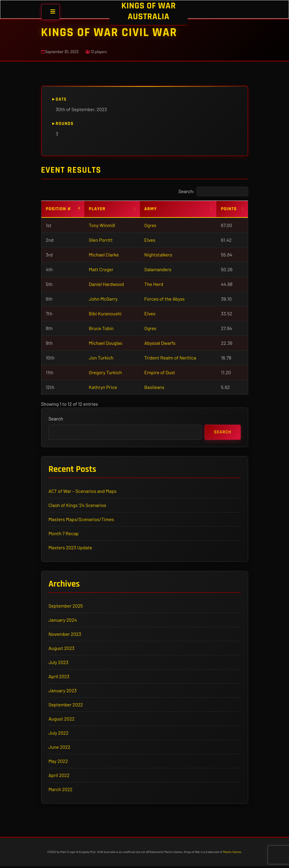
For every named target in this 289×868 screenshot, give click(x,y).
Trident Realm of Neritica (170, 358)
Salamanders (158, 269)
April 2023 (59, 678)
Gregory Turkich (105, 372)
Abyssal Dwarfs (160, 343)
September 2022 (66, 706)
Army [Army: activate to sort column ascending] (151, 209)
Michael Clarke (104, 255)
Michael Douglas (105, 343)
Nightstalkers (158, 255)
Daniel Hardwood (106, 284)
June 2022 (60, 748)
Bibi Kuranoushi (105, 313)
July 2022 (59, 734)
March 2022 (61, 791)
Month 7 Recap (64, 534)
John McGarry (103, 299)
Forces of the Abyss (164, 299)
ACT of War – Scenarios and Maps (83, 492)
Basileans (154, 387)
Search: (213, 191)
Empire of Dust (160, 372)
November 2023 (65, 635)
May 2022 (59, 762)
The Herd (154, 284)
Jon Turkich (101, 358)
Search (56, 419)
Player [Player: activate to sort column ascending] (97, 209)
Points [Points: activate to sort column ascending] (229, 209)
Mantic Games (232, 854)
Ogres (150, 225)
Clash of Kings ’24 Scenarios (78, 506)
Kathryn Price (103, 387)
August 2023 (62, 649)
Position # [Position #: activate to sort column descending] (59, 209)
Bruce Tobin (101, 328)
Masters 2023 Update (71, 548)
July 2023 (59, 664)
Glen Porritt (101, 240)
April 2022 (59, 777)
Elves (150, 240)
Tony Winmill (102, 225)
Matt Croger (101, 269)
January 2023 (63, 692)
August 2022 (62, 720)
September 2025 (66, 607)
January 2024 (63, 621)
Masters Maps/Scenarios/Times (82, 520)
